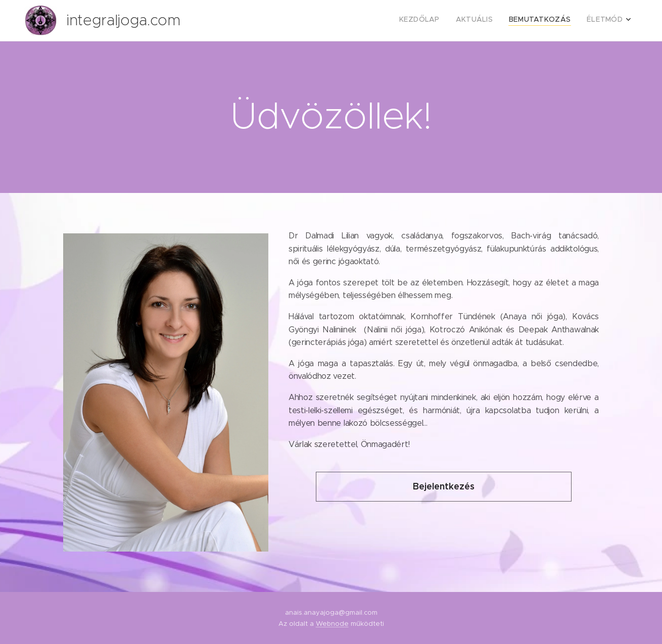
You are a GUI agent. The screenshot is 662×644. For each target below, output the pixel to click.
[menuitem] (577, 21)
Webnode (332, 624)
